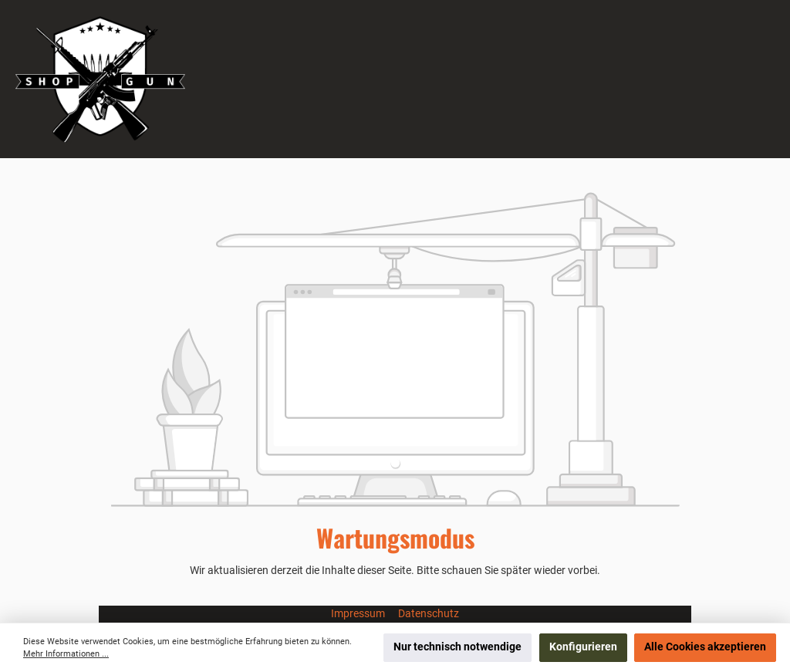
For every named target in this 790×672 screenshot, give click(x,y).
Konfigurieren (583, 647)
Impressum (359, 614)
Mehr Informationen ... (66, 654)
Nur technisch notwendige (457, 647)
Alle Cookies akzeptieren (705, 647)
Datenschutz (429, 614)
